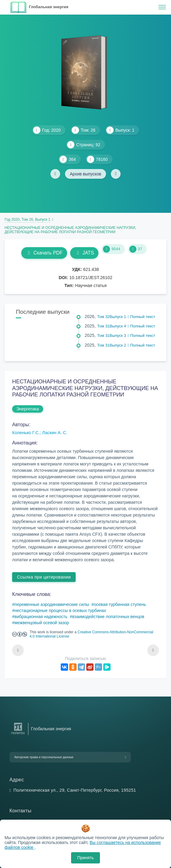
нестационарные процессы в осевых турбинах (60, 610)
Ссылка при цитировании (44, 577)
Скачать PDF (44, 253)
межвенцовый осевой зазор (42, 623)
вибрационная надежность (41, 617)
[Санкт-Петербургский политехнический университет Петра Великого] (18, 734)
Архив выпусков (86, 174)
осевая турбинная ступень (120, 604)
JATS (84, 253)
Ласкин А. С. (55, 433)
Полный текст (141, 317)
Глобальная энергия (49, 7)
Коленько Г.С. (26, 433)
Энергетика (28, 409)
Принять (85, 858)
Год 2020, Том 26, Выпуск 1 (27, 220)
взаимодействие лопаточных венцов (108, 617)
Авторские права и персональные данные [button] (44, 757)
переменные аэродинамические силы (52, 604)
